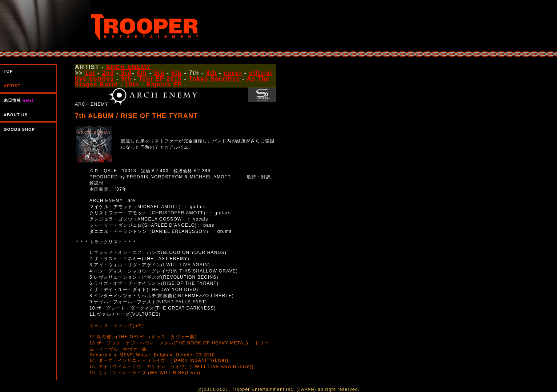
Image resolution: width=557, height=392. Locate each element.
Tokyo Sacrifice (215, 79)
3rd (125, 73)
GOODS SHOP (19, 129)
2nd (108, 73)
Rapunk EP (164, 84)
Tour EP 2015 (160, 79)
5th (159, 73)
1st (90, 73)
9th (126, 79)
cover (233, 73)
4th (142, 73)
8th (211, 73)
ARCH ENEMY (129, 67)
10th (132, 84)
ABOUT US (16, 115)
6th (177, 73)
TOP (8, 71)
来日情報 (19, 100)
